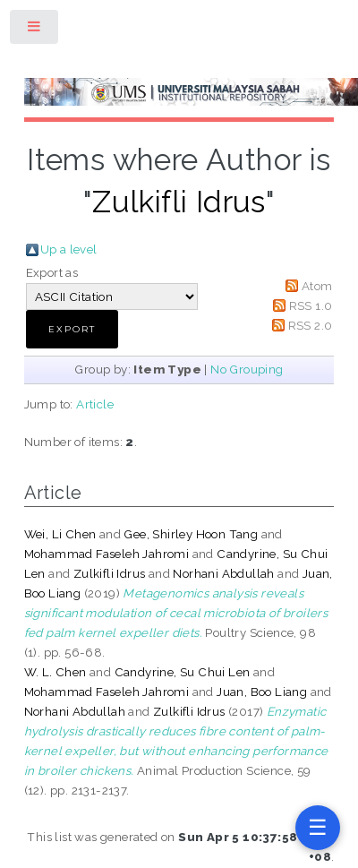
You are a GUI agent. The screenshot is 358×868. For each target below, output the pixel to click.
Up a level (69, 249)
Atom (317, 286)
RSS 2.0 (311, 325)
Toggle (35, 30)
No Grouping (247, 369)
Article (95, 404)
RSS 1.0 (311, 305)
